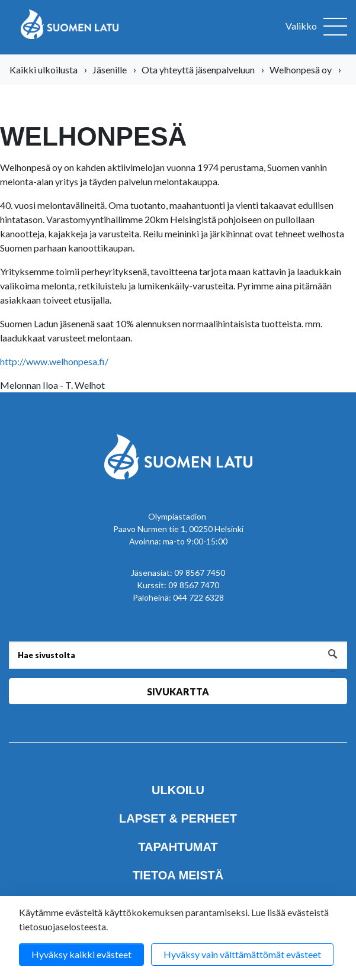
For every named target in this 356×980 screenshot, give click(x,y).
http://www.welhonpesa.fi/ (54, 361)
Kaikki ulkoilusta (44, 70)
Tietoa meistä (178, 875)
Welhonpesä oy (301, 70)
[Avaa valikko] (316, 27)
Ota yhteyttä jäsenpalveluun (198, 70)
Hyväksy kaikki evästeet (81, 954)
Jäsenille (110, 70)
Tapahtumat (178, 847)
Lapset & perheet (178, 818)
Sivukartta (178, 692)
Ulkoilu (178, 790)
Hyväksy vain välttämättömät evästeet (242, 954)
